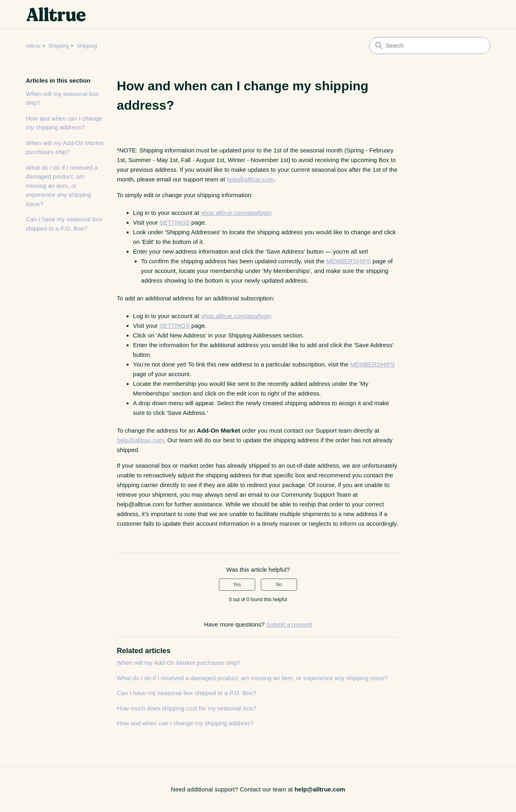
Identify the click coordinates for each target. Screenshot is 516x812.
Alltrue (33, 46)
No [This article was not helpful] (279, 585)
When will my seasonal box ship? (62, 98)
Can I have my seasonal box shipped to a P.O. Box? (64, 224)
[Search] (430, 46)
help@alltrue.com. (141, 440)
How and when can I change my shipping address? (64, 123)
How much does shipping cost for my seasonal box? (187, 708)
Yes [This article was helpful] (237, 585)
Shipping (59, 46)
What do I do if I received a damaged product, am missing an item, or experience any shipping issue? (62, 186)
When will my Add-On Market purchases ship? (65, 148)
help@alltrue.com (250, 179)
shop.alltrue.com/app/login (236, 213)
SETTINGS (174, 222)
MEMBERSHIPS (349, 261)
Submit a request (289, 624)
